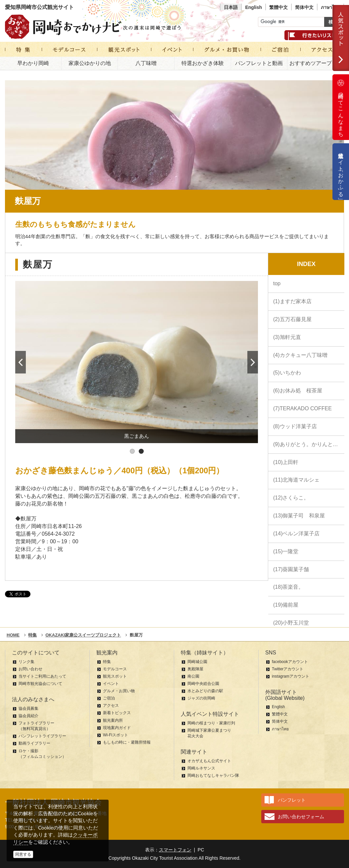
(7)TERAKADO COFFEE (302, 408)
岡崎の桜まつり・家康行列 (211, 723)
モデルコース (115, 669)
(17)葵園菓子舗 (291, 569)
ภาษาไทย (330, 7)
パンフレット (292, 800)
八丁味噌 (146, 63)
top (277, 283)
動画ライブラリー (34, 743)
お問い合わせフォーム (301, 817)
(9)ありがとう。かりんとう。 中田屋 (309, 444)
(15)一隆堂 (286, 551)
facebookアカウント (290, 662)
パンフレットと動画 (259, 63)
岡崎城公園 (197, 662)
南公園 (193, 676)
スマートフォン (175, 850)
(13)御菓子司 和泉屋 (299, 516)
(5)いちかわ (287, 373)
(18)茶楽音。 (288, 587)
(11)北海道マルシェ (296, 480)
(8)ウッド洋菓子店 (295, 426)
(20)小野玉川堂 (291, 623)
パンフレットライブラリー (42, 736)
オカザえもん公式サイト (209, 761)
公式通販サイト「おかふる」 (341, 172)
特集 (107, 662)
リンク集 (26, 662)
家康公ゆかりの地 (90, 63)
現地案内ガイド (117, 728)
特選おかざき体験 (203, 63)
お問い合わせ (30, 669)
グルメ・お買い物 (119, 691)
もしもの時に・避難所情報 (127, 742)
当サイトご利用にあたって (42, 676)
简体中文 (304, 7)
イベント (111, 684)
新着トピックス (117, 713)
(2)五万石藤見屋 (292, 319)
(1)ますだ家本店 (292, 301)
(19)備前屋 (286, 605)
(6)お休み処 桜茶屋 (298, 391)
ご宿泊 (109, 698)
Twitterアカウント (288, 669)
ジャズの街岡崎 (201, 698)
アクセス (111, 705)
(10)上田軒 (286, 462)
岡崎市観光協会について (40, 684)
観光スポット (115, 676)
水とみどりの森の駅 (205, 691)
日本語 (231, 7)
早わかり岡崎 (33, 63)
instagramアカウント (291, 676)
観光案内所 (113, 720)
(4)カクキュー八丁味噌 (300, 355)
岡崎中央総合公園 (203, 684)
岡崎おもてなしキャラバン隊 (213, 775)
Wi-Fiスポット (116, 735)
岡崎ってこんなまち (341, 107)
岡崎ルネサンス (201, 768)
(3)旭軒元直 (287, 337)
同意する (23, 854)
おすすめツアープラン (316, 63)
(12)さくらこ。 (291, 498)
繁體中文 (278, 7)
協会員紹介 (28, 716)
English (253, 7)
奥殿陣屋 (195, 669)
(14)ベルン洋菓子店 (296, 534)
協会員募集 (28, 708)
